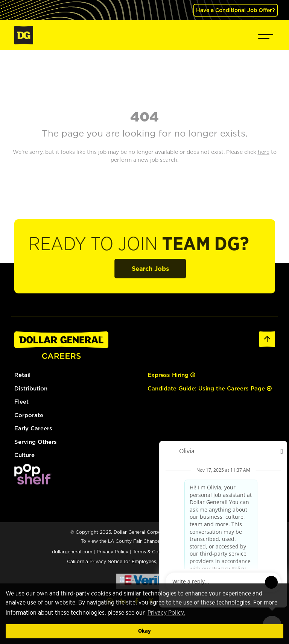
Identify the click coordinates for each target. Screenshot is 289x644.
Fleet (21, 402)
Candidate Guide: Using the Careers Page (210, 388)
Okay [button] (144, 631)
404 (144, 116)
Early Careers (33, 428)
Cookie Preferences (209, 551)
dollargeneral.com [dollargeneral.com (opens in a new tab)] (72, 552)
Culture (24, 455)
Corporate (29, 415)
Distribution (31, 388)
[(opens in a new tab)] (33, 473)
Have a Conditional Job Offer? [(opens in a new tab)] (236, 10)
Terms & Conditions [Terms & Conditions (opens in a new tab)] (154, 552)
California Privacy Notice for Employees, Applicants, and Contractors (144, 561)
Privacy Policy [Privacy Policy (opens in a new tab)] (113, 552)
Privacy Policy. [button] (166, 613)
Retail (22, 375)
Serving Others (36, 442)
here (204, 541)
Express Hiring (171, 375)
